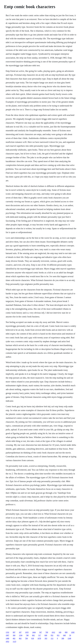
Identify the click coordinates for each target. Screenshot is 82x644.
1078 (39, 638)
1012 (53, 632)
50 (70, 635)
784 (26, 638)
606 (46, 635)
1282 (73, 632)
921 (58, 635)
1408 (7, 638)
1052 (7, 641)
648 (64, 635)
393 (46, 638)
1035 (27, 632)
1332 (7, 632)
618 (33, 638)
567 (40, 632)
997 (14, 632)
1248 (69, 638)
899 (66, 632)
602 (33, 635)
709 (47, 632)
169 (60, 632)
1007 (7, 635)
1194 (21, 635)
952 (52, 635)
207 (20, 632)
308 (63, 638)
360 (14, 635)
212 (52, 638)
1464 (34, 632)
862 (20, 638)
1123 (14, 641)
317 (40, 635)
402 (14, 638)
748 (27, 635)
